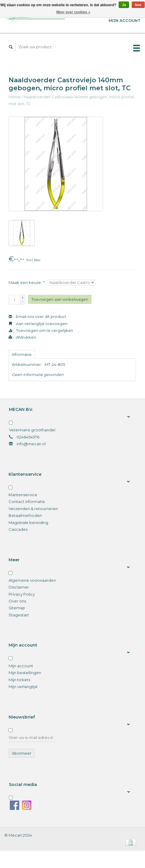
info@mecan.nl (31, 444)
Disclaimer (19, 587)
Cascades (18, 529)
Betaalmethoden (25, 515)
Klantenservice (23, 495)
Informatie (22, 354)
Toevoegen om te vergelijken (41, 330)
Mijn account (21, 666)
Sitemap (17, 608)
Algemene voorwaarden (32, 580)
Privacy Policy (22, 594)
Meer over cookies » (73, 12)
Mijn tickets (19, 680)
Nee (138, 5)
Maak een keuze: (26, 282)
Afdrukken (22, 337)
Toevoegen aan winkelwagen (60, 299)
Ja (124, 5)
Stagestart (19, 615)
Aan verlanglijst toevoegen (38, 324)
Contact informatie (27, 501)
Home (15, 97)
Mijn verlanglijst (23, 687)
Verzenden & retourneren (33, 509)
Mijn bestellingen (25, 673)
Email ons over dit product (37, 316)
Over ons (17, 601)
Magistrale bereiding (28, 523)
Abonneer (22, 753)
